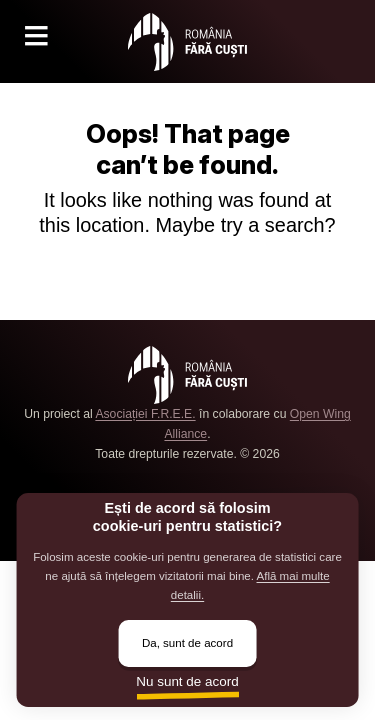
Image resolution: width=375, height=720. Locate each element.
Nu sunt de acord (187, 681)
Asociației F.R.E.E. (145, 414)
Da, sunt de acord (187, 643)
